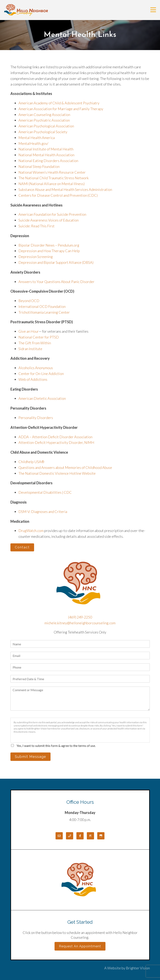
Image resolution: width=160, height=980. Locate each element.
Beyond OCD (29, 301)
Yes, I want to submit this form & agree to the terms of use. (56, 746)
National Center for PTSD (39, 337)
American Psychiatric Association (44, 120)
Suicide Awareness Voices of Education (49, 220)
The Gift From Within (35, 343)
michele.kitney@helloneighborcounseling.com (80, 623)
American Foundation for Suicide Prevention (52, 214)
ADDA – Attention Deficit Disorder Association (55, 437)
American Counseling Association (44, 115)
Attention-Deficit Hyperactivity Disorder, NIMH (56, 442)
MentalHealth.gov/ (33, 143)
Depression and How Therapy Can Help (49, 251)
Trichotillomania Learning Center (44, 312)
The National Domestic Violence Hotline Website (57, 473)
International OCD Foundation (42, 306)
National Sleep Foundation (39, 166)
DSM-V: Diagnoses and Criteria (43, 512)
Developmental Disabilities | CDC (45, 492)
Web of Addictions (33, 379)
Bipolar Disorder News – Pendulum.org (49, 245)
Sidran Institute (30, 349)
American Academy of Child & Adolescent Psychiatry (59, 103)
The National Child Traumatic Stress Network (54, 178)
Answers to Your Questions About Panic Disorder (57, 282)
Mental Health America (37, 138)
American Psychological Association (46, 126)
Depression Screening (36, 257)
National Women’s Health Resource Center (52, 172)
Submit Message (30, 757)
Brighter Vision (138, 968)
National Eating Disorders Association (48, 161)
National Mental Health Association (46, 155)
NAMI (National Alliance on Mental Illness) (52, 184)
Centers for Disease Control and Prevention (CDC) (58, 195)
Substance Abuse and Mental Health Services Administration (65, 189)
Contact (22, 547)
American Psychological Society (43, 132)
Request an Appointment (80, 946)
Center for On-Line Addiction (41, 374)
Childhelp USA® (31, 462)
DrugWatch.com (31, 531)
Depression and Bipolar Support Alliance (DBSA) (56, 262)
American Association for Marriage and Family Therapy (61, 109)
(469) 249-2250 (80, 617)
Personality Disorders (36, 418)
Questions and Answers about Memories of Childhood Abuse (65, 467)
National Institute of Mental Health (46, 149)
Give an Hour (29, 331)
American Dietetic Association (42, 398)
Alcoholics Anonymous (36, 368)
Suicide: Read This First (36, 226)
